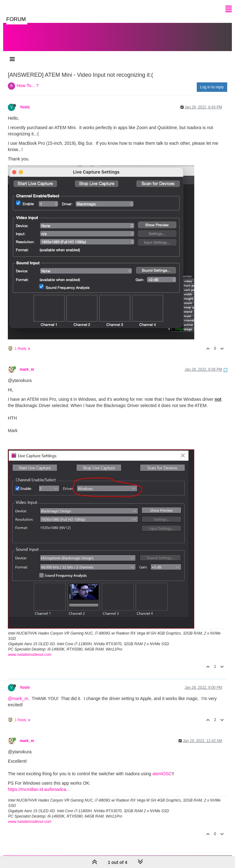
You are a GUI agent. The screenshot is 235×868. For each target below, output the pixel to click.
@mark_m (18, 692)
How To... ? (28, 79)
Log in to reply (212, 81)
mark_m (27, 363)
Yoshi (25, 101)
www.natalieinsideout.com (30, 648)
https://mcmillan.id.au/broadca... (39, 783)
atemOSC (162, 767)
